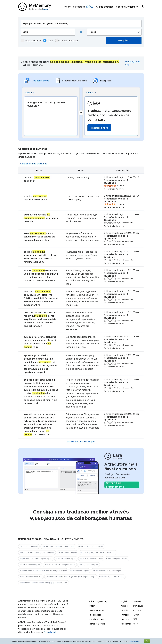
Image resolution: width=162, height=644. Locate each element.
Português (138, 606)
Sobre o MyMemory (127, 7)
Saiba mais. (135, 641)
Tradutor (93, 606)
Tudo (48, 41)
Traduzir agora (99, 128)
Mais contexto (31, 41)
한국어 (136, 624)
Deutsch (125, 619)
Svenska (137, 601)
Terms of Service (97, 624)
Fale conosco (95, 615)
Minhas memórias (67, 41)
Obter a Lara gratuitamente (115, 485)
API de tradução (105, 7)
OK (147, 641)
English (124, 601)
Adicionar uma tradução (34, 164)
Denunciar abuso (97, 610)
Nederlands (126, 624)
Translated (97, 619)
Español (125, 610)
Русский (137, 610)
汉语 (135, 619)
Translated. (50, 632)
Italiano (124, 606)
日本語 (136, 615)
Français (125, 615)
